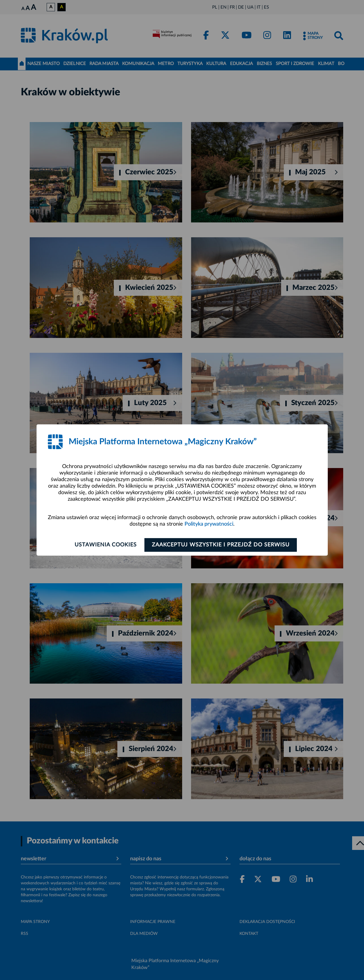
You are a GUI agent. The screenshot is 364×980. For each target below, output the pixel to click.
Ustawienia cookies (105, 545)
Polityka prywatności (209, 524)
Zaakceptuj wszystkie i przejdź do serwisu (221, 545)
